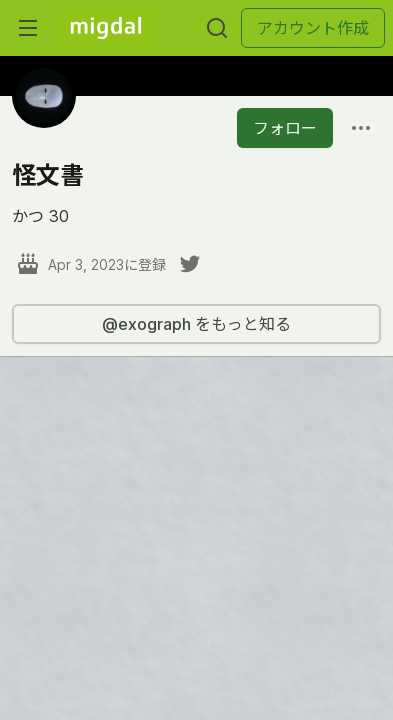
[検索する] (217, 28)
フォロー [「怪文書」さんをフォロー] (285, 128)
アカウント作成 (313, 28)
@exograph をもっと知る (196, 324)
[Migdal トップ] (106, 28)
